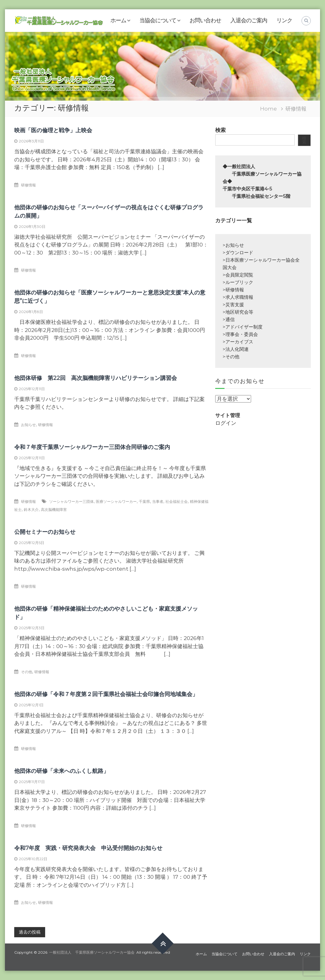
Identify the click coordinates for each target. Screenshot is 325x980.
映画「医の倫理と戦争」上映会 (53, 130)
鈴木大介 (31, 510)
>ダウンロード (238, 253)
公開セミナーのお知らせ (45, 532)
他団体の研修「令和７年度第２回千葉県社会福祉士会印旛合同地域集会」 (106, 694)
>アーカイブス (238, 342)
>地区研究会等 (238, 312)
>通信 (229, 319)
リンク (284, 20)
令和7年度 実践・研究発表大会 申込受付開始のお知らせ (88, 848)
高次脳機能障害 (54, 510)
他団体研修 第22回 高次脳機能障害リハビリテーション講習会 (96, 378)
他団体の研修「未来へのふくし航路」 (62, 771)
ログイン (226, 423)
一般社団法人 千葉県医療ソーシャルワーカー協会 (92, 952)
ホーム (118, 20)
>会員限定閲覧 (238, 275)
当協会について (158, 20)
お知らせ (28, 425)
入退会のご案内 (249, 20)
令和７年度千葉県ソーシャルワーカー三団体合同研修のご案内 (92, 447)
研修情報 (28, 185)
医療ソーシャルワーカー (116, 501)
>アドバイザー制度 (243, 327)
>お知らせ (233, 245)
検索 (220, 130)
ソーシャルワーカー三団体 (71, 501)
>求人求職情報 (238, 297)
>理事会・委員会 (240, 334)
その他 (27, 672)
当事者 (158, 501)
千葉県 (144, 501)
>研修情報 (233, 290)
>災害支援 (233, 305)
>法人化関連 (236, 349)
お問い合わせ (205, 20)
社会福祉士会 (177, 501)
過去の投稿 (30, 932)
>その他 (231, 357)
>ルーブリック (238, 282)
